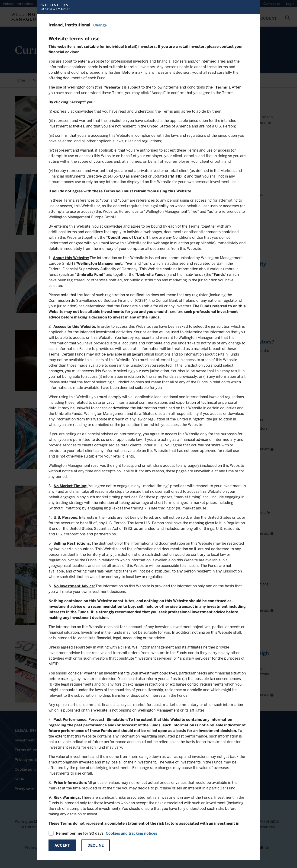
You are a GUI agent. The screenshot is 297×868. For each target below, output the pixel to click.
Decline (96, 845)
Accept (62, 845)
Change (100, 25)
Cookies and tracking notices (131, 833)
